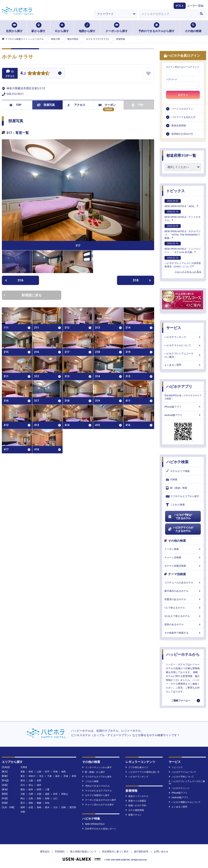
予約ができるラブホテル (96, 786)
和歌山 (65, 794)
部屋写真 (46, 105)
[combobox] (168, 14)
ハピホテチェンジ (179, 788)
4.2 (23, 74)
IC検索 (172, 480)
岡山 (23, 798)
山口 (55, 798)
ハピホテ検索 (177, 462)
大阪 (23, 794)
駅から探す (39, 28)
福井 (39, 785)
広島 (31, 798)
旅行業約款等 (141, 852)
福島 (64, 772)
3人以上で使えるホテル (183, 616)
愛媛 (39, 803)
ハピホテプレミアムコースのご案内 (183, 355)
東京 (23, 776)
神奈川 (32, 776)
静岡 (39, 789)
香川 (23, 803)
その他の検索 (193, 28)
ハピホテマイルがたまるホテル (181, 529)
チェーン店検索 (183, 557)
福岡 (23, 807)
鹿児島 (73, 807)
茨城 (66, 776)
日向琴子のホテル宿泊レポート (99, 829)
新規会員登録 (179, 125)
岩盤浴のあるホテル (183, 599)
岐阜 (31, 789)
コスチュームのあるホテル (183, 583)
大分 (55, 807)
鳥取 (39, 798)
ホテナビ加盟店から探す (96, 795)
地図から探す (87, 28)
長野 (39, 781)
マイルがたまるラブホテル (97, 791)
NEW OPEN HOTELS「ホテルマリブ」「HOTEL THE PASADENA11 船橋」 (183, 232)
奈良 (55, 794)
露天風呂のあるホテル (183, 591)
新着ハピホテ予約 (136, 805)
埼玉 (41, 776)
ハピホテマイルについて (183, 345)
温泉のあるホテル (183, 624)
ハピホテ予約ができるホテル (180, 517)
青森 (23, 772)
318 (142, 280)
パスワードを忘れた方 (183, 117)
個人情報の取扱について (83, 852)
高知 (47, 803)
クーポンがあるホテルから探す (99, 800)
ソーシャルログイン (182, 109)
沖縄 (23, 812)
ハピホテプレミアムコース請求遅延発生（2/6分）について (183, 262)
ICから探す (62, 28)
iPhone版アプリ (183, 407)
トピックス (175, 191)
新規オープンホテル (137, 796)
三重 (47, 789)
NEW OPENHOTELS (93, 824)
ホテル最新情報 (135, 810)
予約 (138, 105)
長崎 (39, 807)
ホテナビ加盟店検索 (183, 566)
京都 (39, 794)
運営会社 (45, 852)
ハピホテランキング (183, 337)
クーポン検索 (183, 549)
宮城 (55, 772)
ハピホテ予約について (181, 777)
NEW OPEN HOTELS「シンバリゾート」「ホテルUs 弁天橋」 (183, 248)
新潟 (23, 781)
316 (14, 280)
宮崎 (64, 807)
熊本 (47, 807)
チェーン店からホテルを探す (98, 805)
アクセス (76, 105)
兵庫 (31, 794)
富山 (31, 785)
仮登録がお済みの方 (182, 134)
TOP (15, 105)
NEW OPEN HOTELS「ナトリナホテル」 (183, 216)
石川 (23, 785)
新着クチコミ (134, 815)
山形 (39, 772)
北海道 (24, 767)
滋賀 (47, 794)
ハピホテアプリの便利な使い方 (143, 772)
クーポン (107, 105)
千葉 (49, 776)
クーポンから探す (117, 28)
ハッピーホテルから (183, 654)
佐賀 (31, 807)
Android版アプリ (183, 415)
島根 (47, 798)
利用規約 (60, 852)
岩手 (47, 772)
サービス (174, 328)
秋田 (31, 772)
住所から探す (14, 28)
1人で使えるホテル (183, 608)
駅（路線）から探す (94, 772)
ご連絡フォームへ (181, 700)
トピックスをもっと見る (188, 272)
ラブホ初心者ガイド (137, 767)
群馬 (74, 776)
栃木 (58, 776)
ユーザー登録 (195, 6)
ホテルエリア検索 (178, 471)
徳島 (31, 803)
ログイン (183, 95)
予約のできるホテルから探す (156, 28)
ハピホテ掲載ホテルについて (185, 802)
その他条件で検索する (183, 633)
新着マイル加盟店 (136, 801)
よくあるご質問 (183, 365)
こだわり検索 (175, 505)
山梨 (31, 781)
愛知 (23, 789)
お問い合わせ (161, 852)
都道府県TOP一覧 (181, 156)
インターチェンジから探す (97, 767)
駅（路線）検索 (177, 488)
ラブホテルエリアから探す (183, 496)
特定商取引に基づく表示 (115, 852)
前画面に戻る (23, 295)
